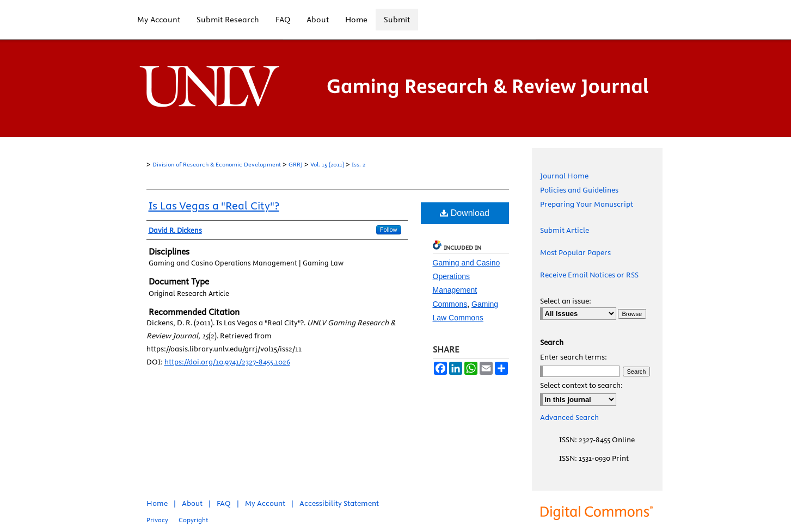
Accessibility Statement (339, 503)
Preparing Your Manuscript (587, 204)
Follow (389, 230)
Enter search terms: (574, 357)
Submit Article (565, 230)
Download (465, 213)
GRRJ (296, 164)
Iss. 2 (358, 164)
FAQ (224, 503)
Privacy (157, 520)
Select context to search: (581, 385)
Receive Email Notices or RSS (589, 275)
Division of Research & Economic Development (217, 164)
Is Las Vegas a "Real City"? (214, 205)
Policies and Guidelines (579, 190)
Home (157, 503)
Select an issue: (566, 301)
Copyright (193, 520)
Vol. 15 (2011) (327, 164)
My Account (265, 503)
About (192, 503)
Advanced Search (569, 417)
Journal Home (564, 176)
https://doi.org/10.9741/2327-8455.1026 (227, 362)
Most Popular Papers (575, 252)
